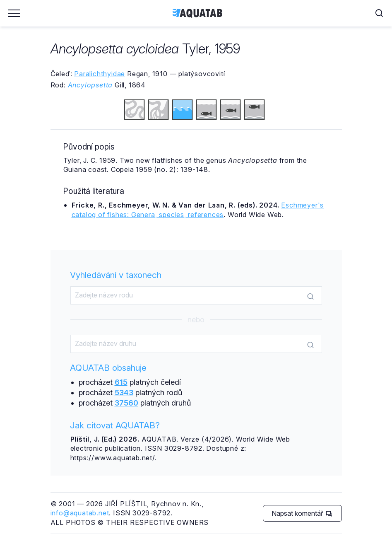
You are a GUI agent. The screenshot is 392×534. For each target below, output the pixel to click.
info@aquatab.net (80, 513)
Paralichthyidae (100, 74)
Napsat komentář (302, 513)
